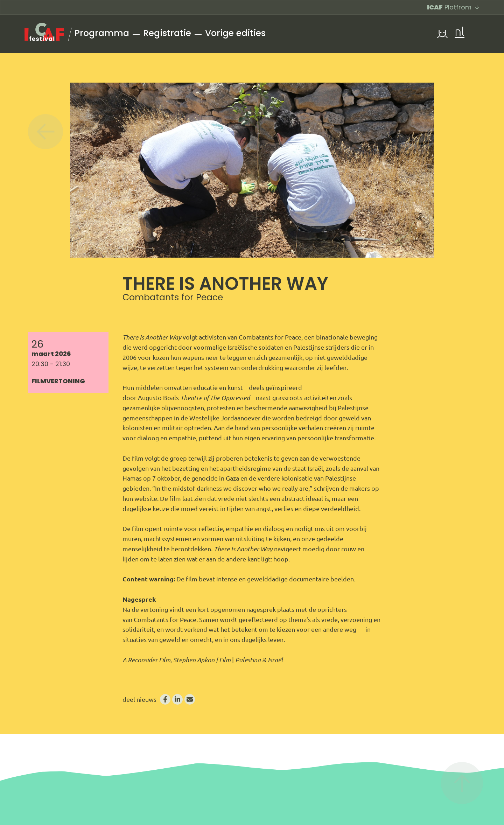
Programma (102, 33)
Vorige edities (235, 33)
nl (460, 32)
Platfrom (453, 7)
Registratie (167, 33)
